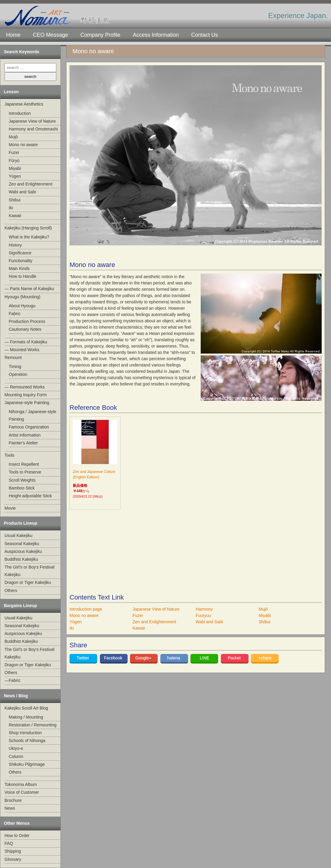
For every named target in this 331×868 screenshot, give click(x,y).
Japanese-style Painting (27, 403)
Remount (13, 357)
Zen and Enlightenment (31, 184)
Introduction (20, 113)
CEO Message (50, 35)
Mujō (13, 137)
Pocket (235, 658)
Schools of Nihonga (27, 741)
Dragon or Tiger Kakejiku (28, 582)
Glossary (13, 859)
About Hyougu (22, 306)
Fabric (15, 314)
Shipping (13, 851)
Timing (15, 367)
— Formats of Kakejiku (26, 342)
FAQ (9, 843)
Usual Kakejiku (19, 535)
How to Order (17, 836)
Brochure (13, 800)
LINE (204, 658)
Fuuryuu (203, 615)
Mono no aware (23, 145)
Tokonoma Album (21, 784)
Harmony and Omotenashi (33, 129)
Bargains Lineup (20, 606)
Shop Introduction (25, 733)
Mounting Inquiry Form (26, 395)
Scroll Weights (22, 480)
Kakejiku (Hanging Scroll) (28, 228)
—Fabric (12, 680)
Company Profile (100, 35)
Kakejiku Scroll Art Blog (26, 708)
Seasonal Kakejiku (22, 544)
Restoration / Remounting (33, 725)
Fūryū (14, 161)
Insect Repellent (24, 464)
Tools (9, 455)
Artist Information (25, 435)
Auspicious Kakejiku (23, 551)
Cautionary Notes (25, 329)
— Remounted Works (25, 387)
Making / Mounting (26, 717)
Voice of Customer (22, 792)
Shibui (15, 200)
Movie (10, 508)
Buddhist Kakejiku (21, 559)
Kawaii (15, 216)
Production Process (27, 321)
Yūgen (15, 176)
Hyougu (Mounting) (22, 297)
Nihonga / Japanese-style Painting (32, 415)
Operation (18, 374)
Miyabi (15, 168)
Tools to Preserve (25, 472)
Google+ (144, 658)
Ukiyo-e (16, 748)
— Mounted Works (22, 350)
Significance (20, 253)
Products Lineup (20, 523)
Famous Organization (29, 427)
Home (13, 35)
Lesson (11, 92)
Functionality (21, 261)
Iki (11, 208)
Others (11, 590)
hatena (174, 658)
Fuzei (14, 152)
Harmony (204, 609)
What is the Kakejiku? (29, 237)
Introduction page (86, 609)
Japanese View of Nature (32, 121)
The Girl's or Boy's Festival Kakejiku (29, 571)
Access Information (156, 35)
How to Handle (23, 276)
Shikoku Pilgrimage (27, 764)
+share (265, 658)
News (10, 808)
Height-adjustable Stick (30, 496)
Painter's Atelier (23, 443)
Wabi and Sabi (22, 192)
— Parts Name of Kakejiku (29, 289)
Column (16, 756)
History (15, 245)
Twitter (84, 658)
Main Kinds (19, 268)
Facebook (114, 658)
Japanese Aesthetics (24, 104)
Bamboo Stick (22, 488)
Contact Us (204, 35)
